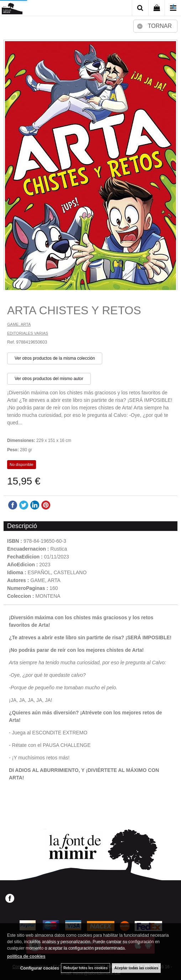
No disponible (22, 464)
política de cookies (26, 956)
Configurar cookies (40, 968)
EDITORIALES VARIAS (28, 333)
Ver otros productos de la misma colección (55, 358)
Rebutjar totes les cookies (86, 968)
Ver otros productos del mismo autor (49, 379)
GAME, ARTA (19, 324)
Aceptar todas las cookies (136, 968)
